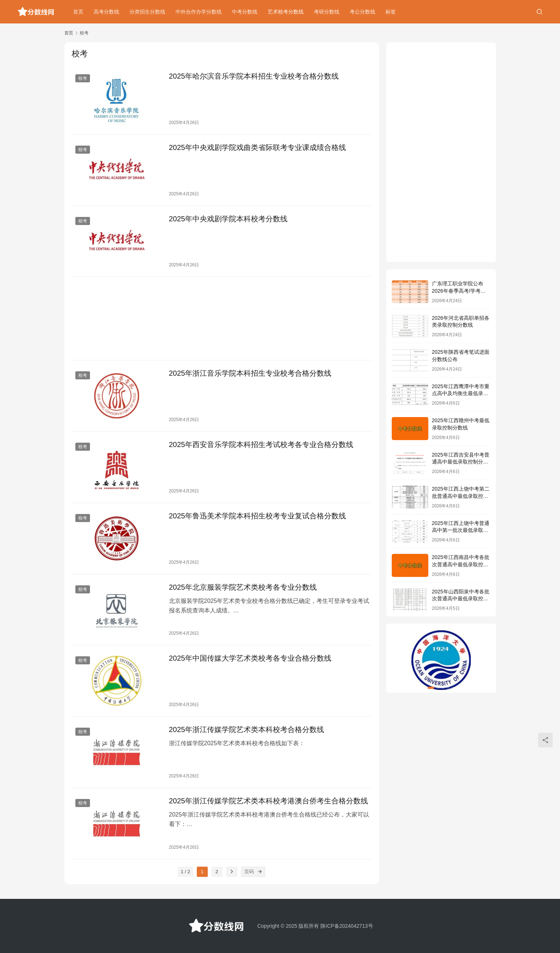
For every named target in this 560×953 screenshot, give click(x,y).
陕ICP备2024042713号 (347, 926)
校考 (83, 78)
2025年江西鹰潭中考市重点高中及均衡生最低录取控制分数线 (461, 393)
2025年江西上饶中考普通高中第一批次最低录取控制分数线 (461, 530)
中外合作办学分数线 (199, 12)
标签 (391, 12)
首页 (78, 12)
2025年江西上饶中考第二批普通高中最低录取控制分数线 (461, 496)
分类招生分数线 (147, 12)
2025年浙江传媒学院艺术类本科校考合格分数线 (247, 729)
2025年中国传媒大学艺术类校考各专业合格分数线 (250, 658)
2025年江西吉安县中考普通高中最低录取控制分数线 (461, 462)
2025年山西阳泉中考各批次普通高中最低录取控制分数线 (461, 599)
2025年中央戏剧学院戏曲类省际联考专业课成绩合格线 (258, 147)
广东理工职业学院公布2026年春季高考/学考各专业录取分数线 (459, 291)
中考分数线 (245, 12)
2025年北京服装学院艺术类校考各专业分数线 (243, 587)
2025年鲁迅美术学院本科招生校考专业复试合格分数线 (258, 516)
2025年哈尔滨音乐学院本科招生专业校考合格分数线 (254, 76)
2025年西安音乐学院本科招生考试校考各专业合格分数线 (261, 444)
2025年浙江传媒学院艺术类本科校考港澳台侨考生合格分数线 (269, 801)
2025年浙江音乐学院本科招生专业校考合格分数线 (250, 373)
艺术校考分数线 (286, 12)
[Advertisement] (222, 318)
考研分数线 (327, 12)
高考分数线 (106, 12)
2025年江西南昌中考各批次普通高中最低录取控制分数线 (461, 564)
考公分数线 (362, 12)
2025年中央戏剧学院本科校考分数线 (228, 219)
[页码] (260, 872)
